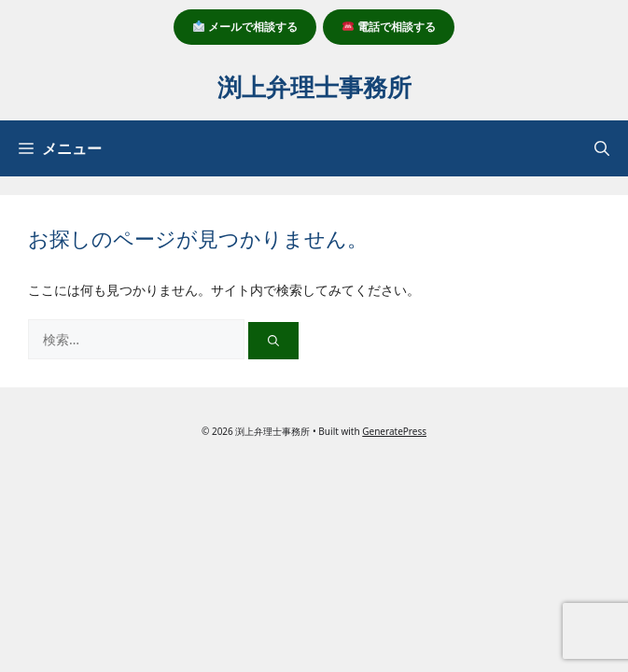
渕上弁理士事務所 (314, 87)
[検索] (273, 341)
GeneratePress (394, 431)
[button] (602, 148)
